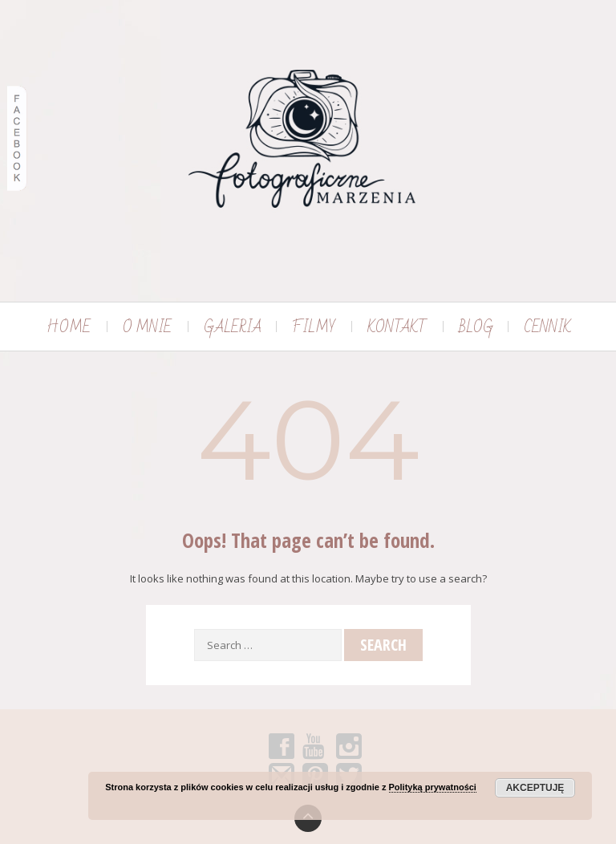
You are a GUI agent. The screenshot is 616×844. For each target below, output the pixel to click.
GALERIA (233, 327)
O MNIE (147, 327)
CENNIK (547, 327)
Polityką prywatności (433, 787)
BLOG (476, 327)
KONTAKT (397, 327)
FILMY (314, 327)
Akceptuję (535, 788)
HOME (69, 327)
